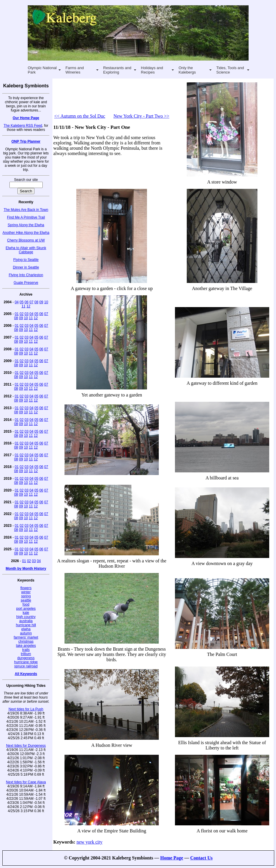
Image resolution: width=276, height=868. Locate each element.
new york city (90, 842)
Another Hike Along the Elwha (26, 233)
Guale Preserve (26, 283)
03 (26, 314)
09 (41, 302)
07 (31, 302)
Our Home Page (26, 118)
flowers (26, 588)
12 (28, 306)
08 (36, 302)
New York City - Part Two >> (141, 116)
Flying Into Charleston (26, 275)
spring (26, 596)
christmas (26, 642)
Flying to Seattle (26, 260)
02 (22, 314)
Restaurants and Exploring (117, 70)
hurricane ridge (26, 662)
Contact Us (201, 858)
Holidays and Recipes (152, 70)
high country (26, 617)
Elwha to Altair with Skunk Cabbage (26, 250)
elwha (26, 629)
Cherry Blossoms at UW (26, 240)
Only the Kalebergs (187, 70)
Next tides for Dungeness (26, 746)
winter (26, 592)
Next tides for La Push (26, 709)
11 (23, 306)
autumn (26, 633)
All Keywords (26, 674)
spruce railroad (26, 666)
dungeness (26, 658)
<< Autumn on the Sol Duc (80, 116)
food (26, 604)
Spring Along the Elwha (26, 225)
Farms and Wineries (75, 70)
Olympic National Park (42, 70)
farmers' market (26, 637)
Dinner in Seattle (26, 267)
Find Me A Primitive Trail (26, 217)
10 (46, 302)
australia (26, 621)
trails (26, 650)
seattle (26, 600)
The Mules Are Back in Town (26, 210)
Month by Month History (26, 569)
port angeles (26, 609)
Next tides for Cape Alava (26, 782)
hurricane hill (26, 625)
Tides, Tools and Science (230, 70)
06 (26, 302)
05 (22, 302)
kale (26, 613)
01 (17, 314)
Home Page (172, 858)
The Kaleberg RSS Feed (23, 126)
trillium (26, 654)
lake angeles (26, 646)
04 (17, 302)
